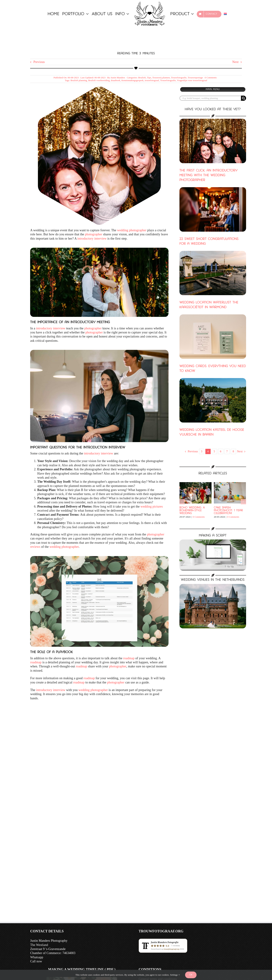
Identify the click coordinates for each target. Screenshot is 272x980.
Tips (149, 78)
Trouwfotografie (179, 78)
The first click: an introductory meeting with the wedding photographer (208, 175)
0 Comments (211, 78)
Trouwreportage (195, 78)
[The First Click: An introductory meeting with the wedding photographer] (213, 141)
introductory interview (92, 239)
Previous (39, 62)
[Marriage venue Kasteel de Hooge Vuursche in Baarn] (213, 400)
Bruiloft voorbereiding (99, 80)
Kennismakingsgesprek (132, 80)
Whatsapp (37, 957)
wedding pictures (152, 506)
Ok (191, 975)
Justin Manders (118, 78)
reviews (36, 547)
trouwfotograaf (152, 80)
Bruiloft (142, 78)
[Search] (244, 98)
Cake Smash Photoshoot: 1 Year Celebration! (228, 511)
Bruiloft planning (79, 80)
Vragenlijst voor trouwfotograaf (192, 80)
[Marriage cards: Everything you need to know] (213, 337)
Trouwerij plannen (161, 78)
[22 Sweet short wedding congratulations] (213, 209)
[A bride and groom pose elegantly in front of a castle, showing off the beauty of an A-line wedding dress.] (213, 586)
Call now (36, 961)
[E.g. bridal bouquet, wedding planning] (210, 98)
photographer (94, 234)
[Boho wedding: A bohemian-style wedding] (195, 484)
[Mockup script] (213, 541)
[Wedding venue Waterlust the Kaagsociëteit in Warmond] (213, 273)
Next (236, 62)
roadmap (129, 658)
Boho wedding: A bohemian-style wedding (192, 511)
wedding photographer (132, 230)
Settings (175, 975)
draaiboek (116, 80)
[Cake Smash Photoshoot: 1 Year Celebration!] (230, 484)
